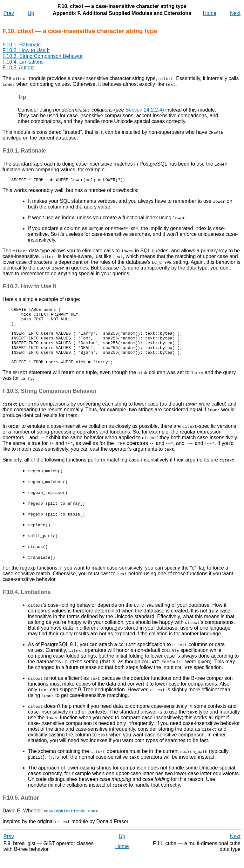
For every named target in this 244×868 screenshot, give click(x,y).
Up (31, 13)
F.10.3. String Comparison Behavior (43, 56)
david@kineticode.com (71, 823)
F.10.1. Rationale (22, 45)
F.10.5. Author (18, 68)
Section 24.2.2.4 (144, 110)
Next (235, 13)
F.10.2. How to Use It (26, 50)
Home (210, 13)
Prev (9, 13)
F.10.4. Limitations (23, 62)
